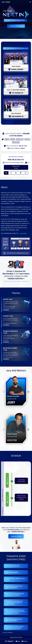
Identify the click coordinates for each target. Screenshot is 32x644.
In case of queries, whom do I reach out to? (15, 579)
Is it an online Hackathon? (13, 566)
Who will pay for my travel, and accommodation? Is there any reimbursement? (14, 603)
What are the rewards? (12, 572)
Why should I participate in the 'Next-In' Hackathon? (14, 587)
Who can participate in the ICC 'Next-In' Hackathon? (14, 620)
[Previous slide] (4, 392)
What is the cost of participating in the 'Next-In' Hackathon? (15, 594)
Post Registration (3, 511)
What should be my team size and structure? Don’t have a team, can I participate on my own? (15, 612)
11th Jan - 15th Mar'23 (16, 26)
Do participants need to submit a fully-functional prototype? (15, 627)
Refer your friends (16, 536)
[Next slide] (28, 392)
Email (18, 641)
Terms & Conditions (8, 632)
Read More (6, 310)
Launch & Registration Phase (3, 495)
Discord (24, 641)
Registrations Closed (16, 167)
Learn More (23, 233)
